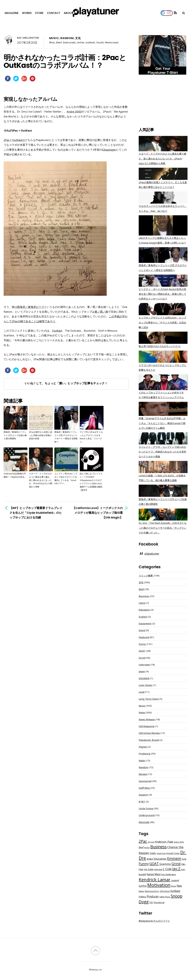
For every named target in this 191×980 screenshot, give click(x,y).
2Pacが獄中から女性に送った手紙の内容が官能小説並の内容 (41, 435)
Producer (153, 896)
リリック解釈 (146, 576)
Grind (142, 658)
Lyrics (143, 886)
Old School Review (149, 733)
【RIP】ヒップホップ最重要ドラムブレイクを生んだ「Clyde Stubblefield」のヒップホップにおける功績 (36, 513)
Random (67, 38)
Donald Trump (173, 853)
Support (143, 795)
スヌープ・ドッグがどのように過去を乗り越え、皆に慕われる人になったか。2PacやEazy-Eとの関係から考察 (41, 480)
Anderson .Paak (164, 842)
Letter (81, 42)
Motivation (159, 885)
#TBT (142, 802)
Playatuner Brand (149, 740)
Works (27, 13)
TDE (151, 902)
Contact (54, 13)
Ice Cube (149, 869)
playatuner (152, 554)
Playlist (143, 747)
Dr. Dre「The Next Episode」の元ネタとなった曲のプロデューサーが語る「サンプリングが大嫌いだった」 (163, 528)
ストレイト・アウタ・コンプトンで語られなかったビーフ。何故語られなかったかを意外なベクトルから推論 (162, 452)
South (100, 42)
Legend (175, 880)
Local (142, 692)
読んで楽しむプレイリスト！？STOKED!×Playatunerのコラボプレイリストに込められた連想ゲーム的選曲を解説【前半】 (91, 482)
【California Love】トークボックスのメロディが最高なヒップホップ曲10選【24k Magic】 (98, 513)
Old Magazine (147, 726)
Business (144, 596)
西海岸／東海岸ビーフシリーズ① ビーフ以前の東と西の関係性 (15, 435)
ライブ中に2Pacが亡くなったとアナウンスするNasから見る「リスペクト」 (91, 437)
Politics (142, 897)
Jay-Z (176, 869)
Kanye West (154, 874)
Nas (179, 886)
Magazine (12, 13)
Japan (142, 671)
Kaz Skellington (28, 38)
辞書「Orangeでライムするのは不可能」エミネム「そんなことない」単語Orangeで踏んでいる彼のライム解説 (162, 423)
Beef (59, 42)
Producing (145, 753)
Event (142, 630)
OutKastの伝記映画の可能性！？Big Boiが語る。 (15, 475)
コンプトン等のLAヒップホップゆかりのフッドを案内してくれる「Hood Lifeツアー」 (66, 478)
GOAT (142, 651)
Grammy (165, 864)
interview (158, 869)
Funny (142, 644)
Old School (165, 891)
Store (39, 13)
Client (142, 603)
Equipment (145, 623)
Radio (142, 760)
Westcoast (112, 42)
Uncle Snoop (146, 808)
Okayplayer (109, 150)
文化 (78, 38)
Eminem (174, 858)
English (143, 617)
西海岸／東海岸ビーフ (31, 307)
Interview (144, 665)
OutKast (17, 140)
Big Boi (147, 848)
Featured (144, 637)
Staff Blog (144, 788)
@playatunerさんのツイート (154, 921)
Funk (184, 859)
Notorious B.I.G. (152, 891)
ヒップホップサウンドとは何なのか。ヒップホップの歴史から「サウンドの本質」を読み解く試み (162, 322)
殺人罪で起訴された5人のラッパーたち (160, 346)
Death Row (161, 853)
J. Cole (167, 869)
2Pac (52, 42)
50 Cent (151, 842)
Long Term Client (149, 699)
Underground (147, 815)
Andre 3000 (74, 112)
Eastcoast (69, 42)
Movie (174, 886)
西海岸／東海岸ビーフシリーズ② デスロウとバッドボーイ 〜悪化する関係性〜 (66, 437)
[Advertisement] (163, 102)
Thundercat (159, 902)
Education (144, 610)
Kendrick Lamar (155, 879)
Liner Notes (146, 685)
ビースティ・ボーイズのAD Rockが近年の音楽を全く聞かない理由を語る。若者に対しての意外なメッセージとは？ (162, 294)
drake (150, 859)
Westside (144, 822)
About (68, 13)
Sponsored (145, 781)
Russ (168, 897)
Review (143, 774)
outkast (90, 42)
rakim (162, 897)
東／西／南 (101, 312)
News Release (147, 719)
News (142, 712)
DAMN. (153, 853)
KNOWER (144, 678)
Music (54, 38)
